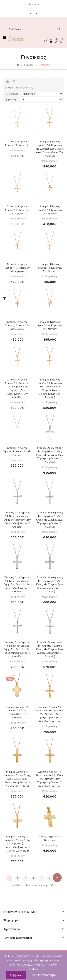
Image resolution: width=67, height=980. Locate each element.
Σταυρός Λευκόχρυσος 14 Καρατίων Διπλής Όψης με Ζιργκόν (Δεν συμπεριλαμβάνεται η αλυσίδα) (50, 455)
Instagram (36, 14)
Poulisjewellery (17, 150)
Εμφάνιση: (11, 99)
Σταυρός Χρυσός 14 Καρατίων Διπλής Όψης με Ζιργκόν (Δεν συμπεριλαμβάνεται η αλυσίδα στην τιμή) (50, 714)
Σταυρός (29, 65)
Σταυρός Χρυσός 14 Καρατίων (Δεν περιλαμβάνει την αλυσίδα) (17, 712)
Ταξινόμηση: (12, 94)
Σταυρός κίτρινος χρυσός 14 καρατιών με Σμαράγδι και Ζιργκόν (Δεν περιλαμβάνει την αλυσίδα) (50, 388)
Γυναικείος (45, 65)
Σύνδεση (51, 41)
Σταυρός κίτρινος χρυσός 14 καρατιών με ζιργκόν (17, 210)
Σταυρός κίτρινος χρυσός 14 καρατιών (17, 143)
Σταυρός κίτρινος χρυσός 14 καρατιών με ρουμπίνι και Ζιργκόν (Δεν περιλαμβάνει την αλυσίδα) (17, 388)
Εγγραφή (47, 41)
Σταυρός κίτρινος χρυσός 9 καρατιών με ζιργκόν (17, 451)
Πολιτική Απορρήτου (44, 975)
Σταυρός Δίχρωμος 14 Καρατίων (50, 838)
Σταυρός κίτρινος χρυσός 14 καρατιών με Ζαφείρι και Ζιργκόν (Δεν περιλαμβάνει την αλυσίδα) (50, 149)
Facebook (30, 14)
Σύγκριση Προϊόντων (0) (19, 88)
